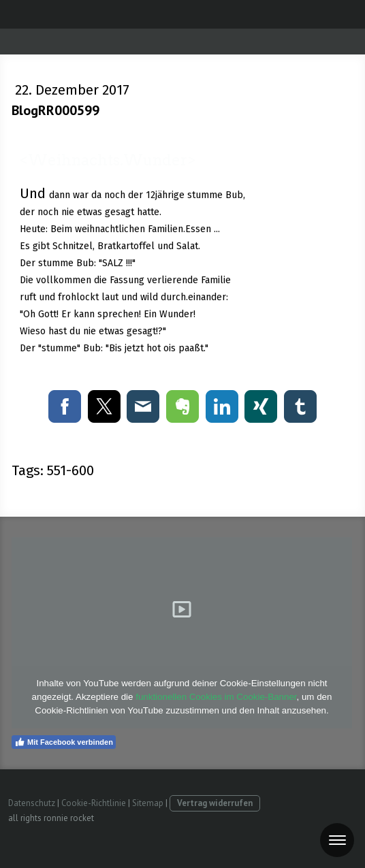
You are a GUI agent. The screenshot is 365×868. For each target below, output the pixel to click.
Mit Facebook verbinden (64, 742)
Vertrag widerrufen (215, 803)
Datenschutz (32, 803)
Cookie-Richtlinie (94, 803)
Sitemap (148, 803)
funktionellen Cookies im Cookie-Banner (216, 697)
